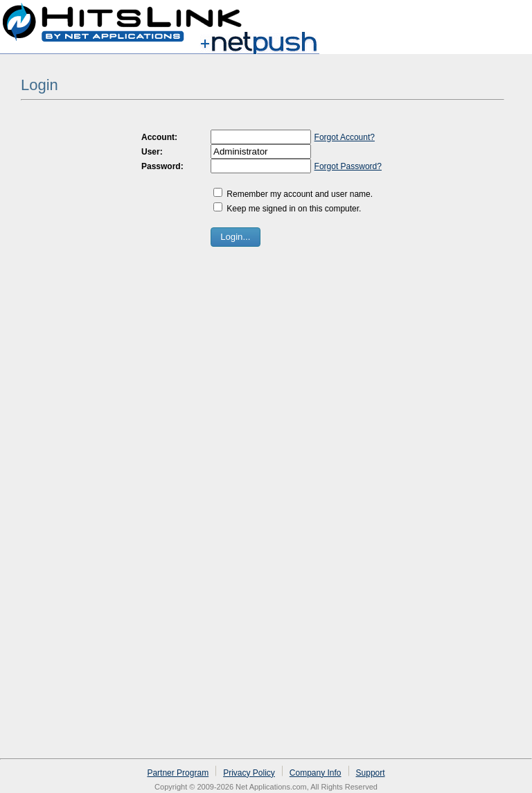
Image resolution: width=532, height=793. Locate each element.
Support (371, 773)
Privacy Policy (249, 773)
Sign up (461, 17)
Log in (506, 17)
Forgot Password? (348, 166)
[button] (236, 237)
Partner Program (178, 773)
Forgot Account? (345, 137)
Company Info (316, 773)
